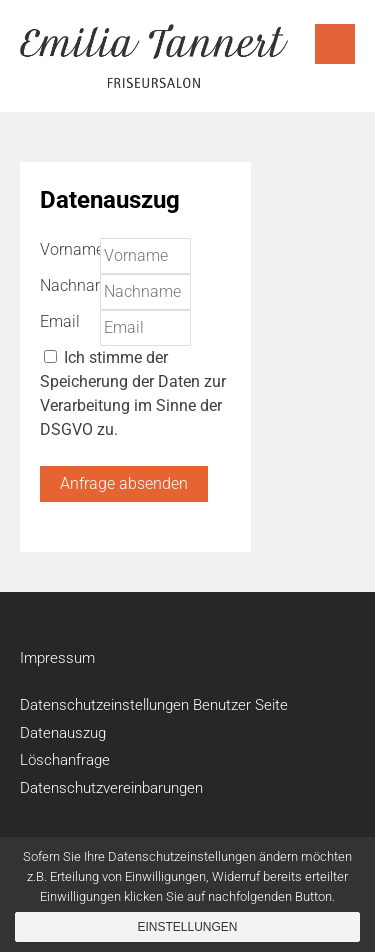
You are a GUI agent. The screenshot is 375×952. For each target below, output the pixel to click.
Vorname (72, 249)
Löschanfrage (65, 760)
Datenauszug (63, 733)
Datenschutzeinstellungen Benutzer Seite (154, 705)
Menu (335, 44)
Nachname (78, 285)
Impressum (57, 658)
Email (60, 321)
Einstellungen (187, 927)
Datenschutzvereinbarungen (111, 788)
